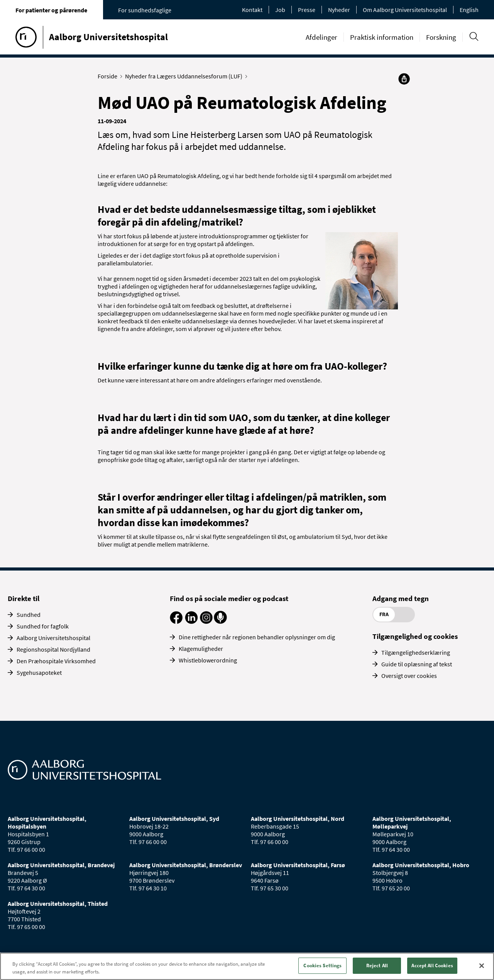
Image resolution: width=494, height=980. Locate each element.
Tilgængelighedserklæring (416, 652)
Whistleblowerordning (208, 660)
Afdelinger (321, 37)
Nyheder (339, 10)
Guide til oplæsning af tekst (417, 664)
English (469, 10)
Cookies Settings (322, 966)
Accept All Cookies (432, 966)
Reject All (377, 966)
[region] (247, 966)
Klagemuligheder (201, 649)
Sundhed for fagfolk (43, 626)
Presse (307, 10)
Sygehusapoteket (39, 673)
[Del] (404, 79)
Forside (109, 76)
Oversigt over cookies (409, 676)
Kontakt (252, 10)
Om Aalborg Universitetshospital (405, 10)
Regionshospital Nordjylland (53, 649)
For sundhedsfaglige (145, 10)
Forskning (441, 37)
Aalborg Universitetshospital (53, 638)
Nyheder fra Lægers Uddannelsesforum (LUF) (185, 76)
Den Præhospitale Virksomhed (56, 661)
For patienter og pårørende (51, 10)
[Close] (482, 966)
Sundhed (29, 615)
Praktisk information (382, 37)
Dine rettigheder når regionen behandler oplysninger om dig (257, 637)
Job (280, 10)
